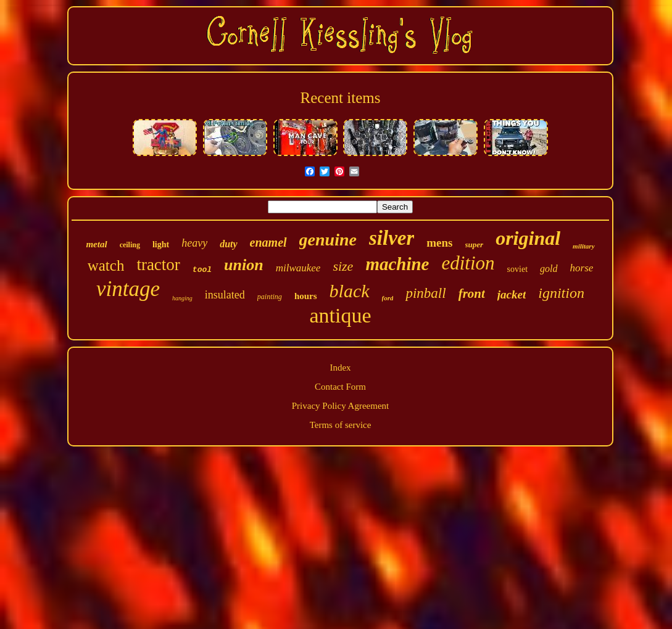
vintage (128, 289)
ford (388, 298)
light (161, 245)
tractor (158, 265)
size (343, 266)
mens (439, 243)
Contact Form (340, 387)
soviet (517, 269)
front (472, 294)
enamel (268, 242)
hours (306, 296)
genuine (328, 240)
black (350, 291)
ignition (561, 293)
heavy (194, 243)
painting (270, 297)
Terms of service (341, 425)
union (244, 265)
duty (228, 244)
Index (340, 368)
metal (96, 244)
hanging (182, 298)
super (475, 245)
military (583, 246)
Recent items (341, 98)
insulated (225, 295)
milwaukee (298, 268)
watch (106, 265)
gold (549, 269)
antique (340, 315)
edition (468, 263)
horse (582, 268)
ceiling (130, 245)
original (528, 238)
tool (202, 270)
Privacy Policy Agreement (340, 406)
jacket (512, 294)
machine (397, 264)
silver (392, 238)
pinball (425, 293)
